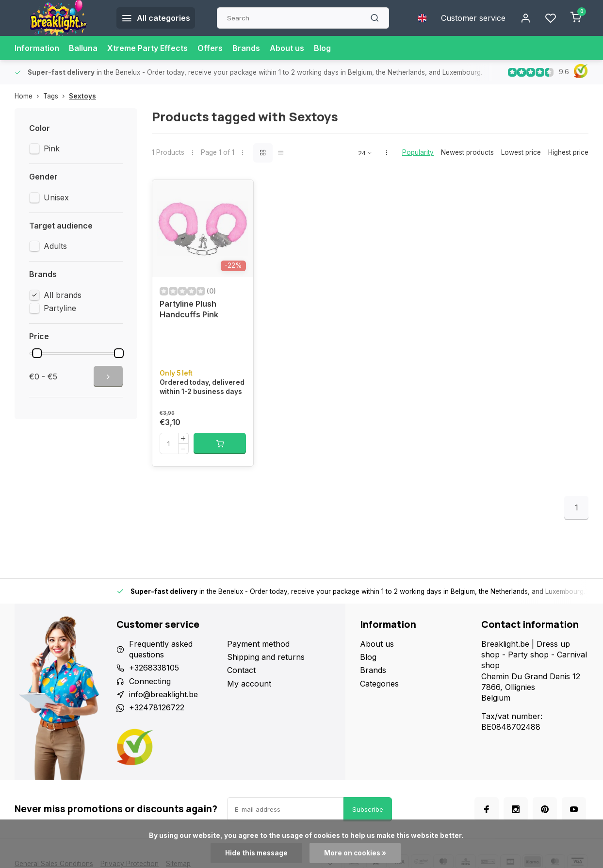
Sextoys (82, 96)
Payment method (258, 644)
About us (287, 48)
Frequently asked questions (161, 649)
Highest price (568, 152)
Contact (241, 670)
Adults (55, 246)
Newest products (467, 152)
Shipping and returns (266, 657)
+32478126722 (157, 707)
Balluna (83, 48)
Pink (52, 148)
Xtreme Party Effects (147, 48)
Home (29, 96)
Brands (246, 48)
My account (249, 684)
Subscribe (368, 809)
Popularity (418, 152)
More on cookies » (355, 853)
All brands (63, 295)
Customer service (473, 18)
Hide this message (256, 853)
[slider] (37, 353)
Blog (322, 48)
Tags (56, 96)
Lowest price (521, 152)
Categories (379, 684)
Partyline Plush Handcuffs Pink (189, 309)
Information (37, 48)
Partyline (60, 308)
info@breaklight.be (163, 694)
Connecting (150, 681)
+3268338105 (154, 668)
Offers (210, 48)
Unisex (56, 197)
